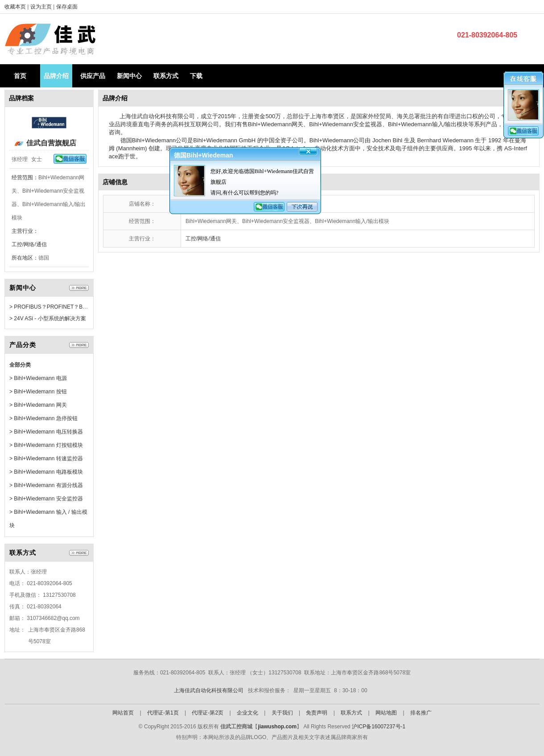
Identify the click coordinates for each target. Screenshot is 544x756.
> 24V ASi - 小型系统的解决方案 (48, 318)
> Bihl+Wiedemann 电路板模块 (46, 472)
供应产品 (93, 76)
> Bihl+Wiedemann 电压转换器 (46, 432)
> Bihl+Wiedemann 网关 (38, 405)
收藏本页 (15, 7)
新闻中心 (129, 76)
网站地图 (386, 713)
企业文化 (247, 713)
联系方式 (166, 76)
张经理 (20, 159)
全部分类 (20, 365)
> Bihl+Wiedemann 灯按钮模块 (46, 445)
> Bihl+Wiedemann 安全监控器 (46, 499)
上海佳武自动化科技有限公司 (209, 690)
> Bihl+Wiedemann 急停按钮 (43, 418)
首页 (20, 76)
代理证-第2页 (208, 713)
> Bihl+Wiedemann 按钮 (38, 392)
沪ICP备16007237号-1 (379, 727)
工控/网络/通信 (29, 244)
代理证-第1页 (163, 713)
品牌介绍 (56, 76)
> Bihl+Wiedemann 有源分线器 (46, 485)
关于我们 (282, 713)
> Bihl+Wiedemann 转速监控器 (46, 459)
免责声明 (317, 713)
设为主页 (42, 7)
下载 (196, 76)
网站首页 (123, 713)
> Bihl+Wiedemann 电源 (38, 378)
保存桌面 (67, 7)
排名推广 (421, 713)
